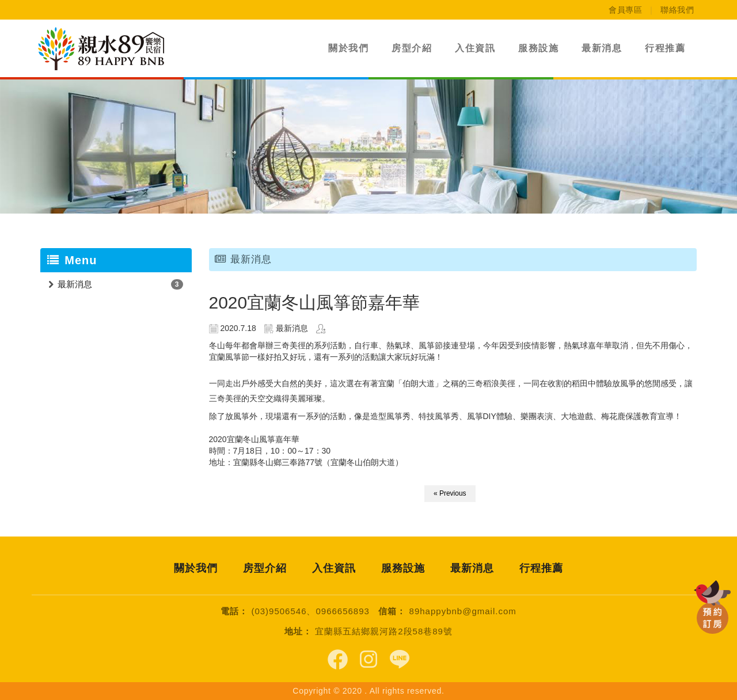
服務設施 (538, 48)
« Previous (450, 493)
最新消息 (602, 48)
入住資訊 (475, 48)
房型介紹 (412, 48)
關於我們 (348, 48)
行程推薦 (665, 48)
